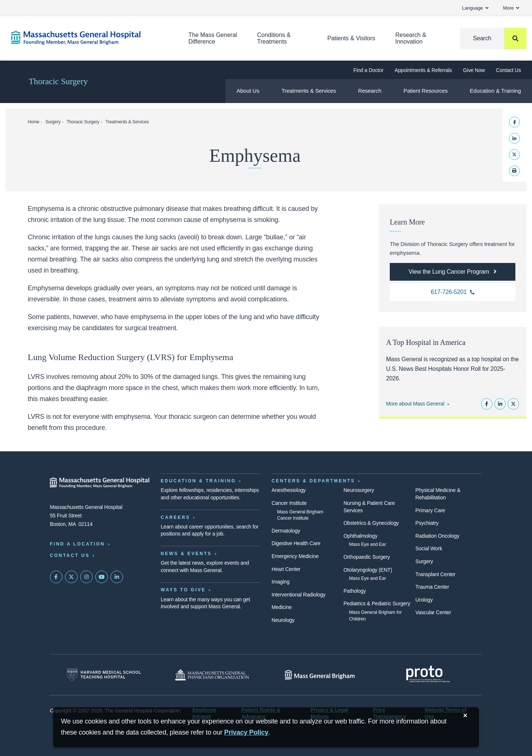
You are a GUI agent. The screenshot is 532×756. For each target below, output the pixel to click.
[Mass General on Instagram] (86, 577)
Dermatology (286, 531)
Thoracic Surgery (58, 81)
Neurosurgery (359, 490)
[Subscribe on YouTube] (102, 577)
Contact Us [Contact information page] (70, 555)
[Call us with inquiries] (453, 292)
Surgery (53, 122)
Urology (424, 600)
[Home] (89, 38)
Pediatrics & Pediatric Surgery (377, 603)
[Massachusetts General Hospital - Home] (100, 483)
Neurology (283, 620)
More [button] (511, 8)
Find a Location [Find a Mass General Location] (77, 544)
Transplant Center (435, 574)
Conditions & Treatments (274, 38)
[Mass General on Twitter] (71, 577)
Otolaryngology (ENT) (368, 570)
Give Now (474, 70)
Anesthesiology (289, 490)
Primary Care (430, 510)
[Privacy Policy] (246, 733)
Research (370, 91)
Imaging (281, 582)
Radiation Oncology (437, 536)
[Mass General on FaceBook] (56, 577)
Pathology (355, 591)
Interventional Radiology (299, 595)
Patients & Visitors (351, 38)
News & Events (186, 554)
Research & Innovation (411, 38)
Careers (175, 517)
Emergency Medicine (295, 556)
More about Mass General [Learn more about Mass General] (415, 404)
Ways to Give (183, 590)
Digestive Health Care (296, 543)
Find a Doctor (368, 70)
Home (33, 122)
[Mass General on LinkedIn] (117, 577)
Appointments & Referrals (423, 70)
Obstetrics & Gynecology (371, 523)
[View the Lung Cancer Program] (453, 272)
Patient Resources (426, 91)
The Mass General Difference (213, 38)
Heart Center (286, 569)
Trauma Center (432, 587)
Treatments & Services (309, 91)
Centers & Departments (313, 481)
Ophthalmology (361, 536)
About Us (248, 91)
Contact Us (509, 70)
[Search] (493, 38)
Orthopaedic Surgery (367, 557)
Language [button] (475, 8)
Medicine (282, 607)
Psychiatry (427, 523)
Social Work (429, 548)
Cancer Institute (289, 503)
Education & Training (495, 91)
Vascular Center (433, 612)
